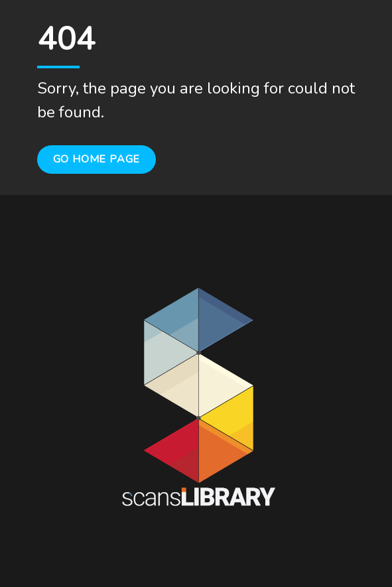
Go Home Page (97, 159)
